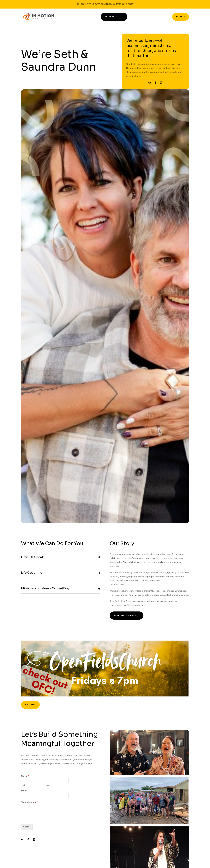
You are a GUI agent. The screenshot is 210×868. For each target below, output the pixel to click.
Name (25, 776)
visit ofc (30, 705)
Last (48, 785)
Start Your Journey (125, 615)
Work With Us (113, 17)
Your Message (30, 802)
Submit (27, 827)
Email (25, 791)
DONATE (181, 17)
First (23, 785)
